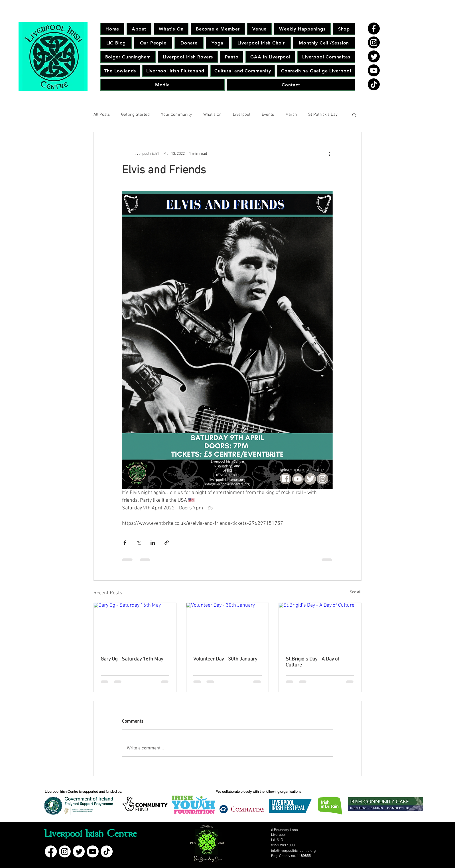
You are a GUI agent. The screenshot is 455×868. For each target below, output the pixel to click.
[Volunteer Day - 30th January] (228, 626)
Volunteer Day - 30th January (225, 659)
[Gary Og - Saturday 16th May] (135, 626)
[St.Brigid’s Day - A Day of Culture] (320, 626)
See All (356, 592)
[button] (354, 115)
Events (268, 115)
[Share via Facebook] (125, 543)
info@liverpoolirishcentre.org (293, 850)
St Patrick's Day (323, 115)
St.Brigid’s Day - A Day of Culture (312, 662)
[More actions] (330, 154)
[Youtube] (374, 70)
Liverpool (242, 115)
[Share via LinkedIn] (153, 543)
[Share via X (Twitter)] (139, 543)
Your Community (176, 115)
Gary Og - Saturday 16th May (132, 659)
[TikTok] (374, 84)
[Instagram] (374, 42)
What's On (212, 115)
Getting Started (135, 115)
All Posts (102, 115)
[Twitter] (374, 56)
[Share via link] (167, 543)
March (291, 115)
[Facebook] (374, 29)
